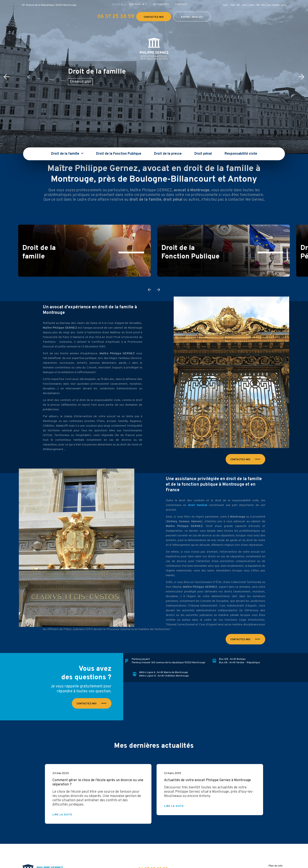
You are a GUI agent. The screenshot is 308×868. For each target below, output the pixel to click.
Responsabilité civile (241, 154)
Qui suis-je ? (138, 4)
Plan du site (275, 866)
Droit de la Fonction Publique (119, 154)
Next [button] (302, 77)
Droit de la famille (66, 154)
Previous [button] (6, 77)
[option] (154, 77)
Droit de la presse (168, 154)
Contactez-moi (154, 17)
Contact (181, 4)
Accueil (118, 4)
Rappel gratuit (192, 17)
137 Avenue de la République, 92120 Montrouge (49, 5)
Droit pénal (203, 154)
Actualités (161, 4)
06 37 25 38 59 (116, 17)
